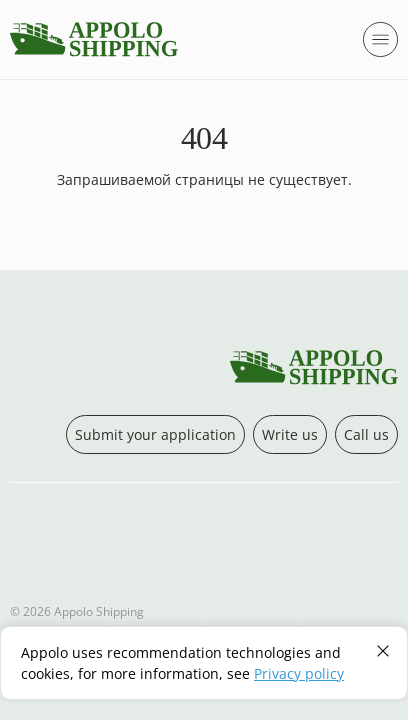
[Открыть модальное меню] (380, 39)
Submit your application (155, 434)
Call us (366, 434)
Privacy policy (299, 673)
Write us (290, 434)
